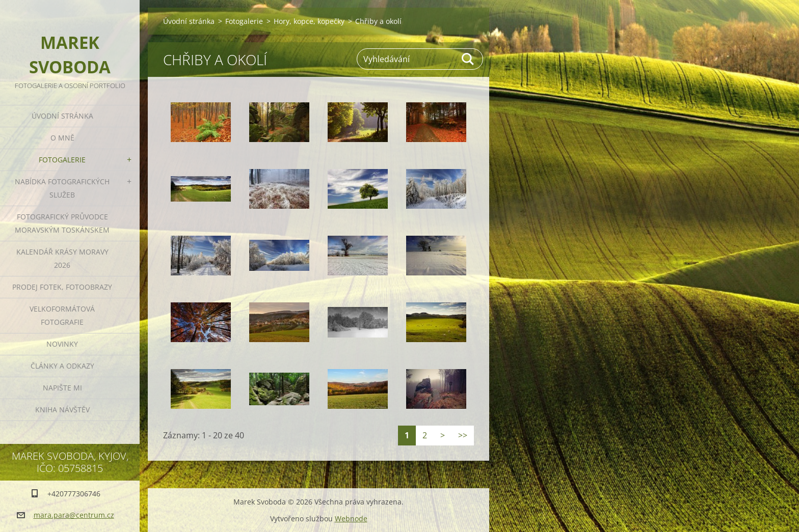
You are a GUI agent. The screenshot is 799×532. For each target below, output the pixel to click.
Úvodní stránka (62, 116)
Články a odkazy (62, 366)
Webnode (351, 519)
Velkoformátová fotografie (62, 315)
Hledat (468, 59)
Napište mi (62, 388)
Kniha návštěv (62, 410)
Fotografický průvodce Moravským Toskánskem (62, 223)
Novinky (62, 344)
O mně (62, 138)
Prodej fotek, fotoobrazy (62, 287)
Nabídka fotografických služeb (62, 188)
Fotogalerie (62, 160)
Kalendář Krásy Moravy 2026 (62, 258)
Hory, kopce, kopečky (309, 21)
